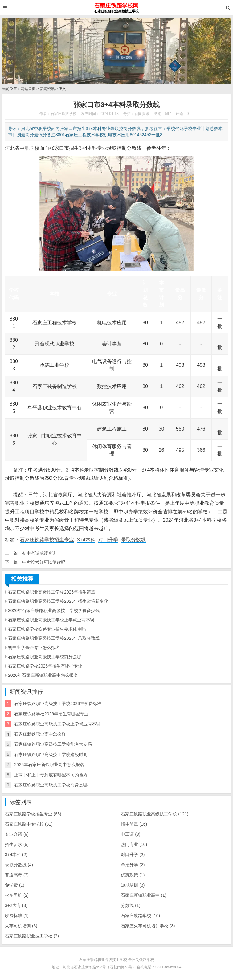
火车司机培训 (21, 926)
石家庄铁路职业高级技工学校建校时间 (51, 754)
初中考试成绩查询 (39, 553)
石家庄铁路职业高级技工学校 (155, 814)
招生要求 (17, 844)
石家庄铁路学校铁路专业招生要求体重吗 (47, 629)
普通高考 (17, 875)
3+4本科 (86, 540)
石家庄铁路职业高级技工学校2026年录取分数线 (54, 638)
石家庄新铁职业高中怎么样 (40, 734)
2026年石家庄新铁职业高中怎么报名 (43, 675)
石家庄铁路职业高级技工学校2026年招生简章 (52, 592)
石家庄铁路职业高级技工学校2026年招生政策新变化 (58, 601)
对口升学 (108, 540)
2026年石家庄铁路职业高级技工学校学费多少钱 (54, 610)
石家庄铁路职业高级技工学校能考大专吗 (53, 744)
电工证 (131, 834)
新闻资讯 (47, 89)
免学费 (15, 885)
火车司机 (17, 895)
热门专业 (134, 844)
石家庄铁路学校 (140, 916)
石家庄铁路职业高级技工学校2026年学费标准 (58, 704)
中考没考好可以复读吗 (44, 562)
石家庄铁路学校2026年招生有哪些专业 (45, 666)
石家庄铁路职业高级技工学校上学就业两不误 (51, 620)
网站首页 (28, 89)
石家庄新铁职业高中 (143, 895)
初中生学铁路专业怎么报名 (34, 647)
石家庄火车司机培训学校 (148, 926)
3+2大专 (16, 905)
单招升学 (133, 865)
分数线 (131, 905)
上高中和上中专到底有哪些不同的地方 (51, 775)
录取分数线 (133, 540)
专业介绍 (17, 834)
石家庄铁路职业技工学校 (32, 936)
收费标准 (17, 916)
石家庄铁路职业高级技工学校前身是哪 (45, 657)
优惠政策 (133, 875)
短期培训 (133, 885)
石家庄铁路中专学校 (29, 824)
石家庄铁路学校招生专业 (47, 540)
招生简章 (134, 824)
